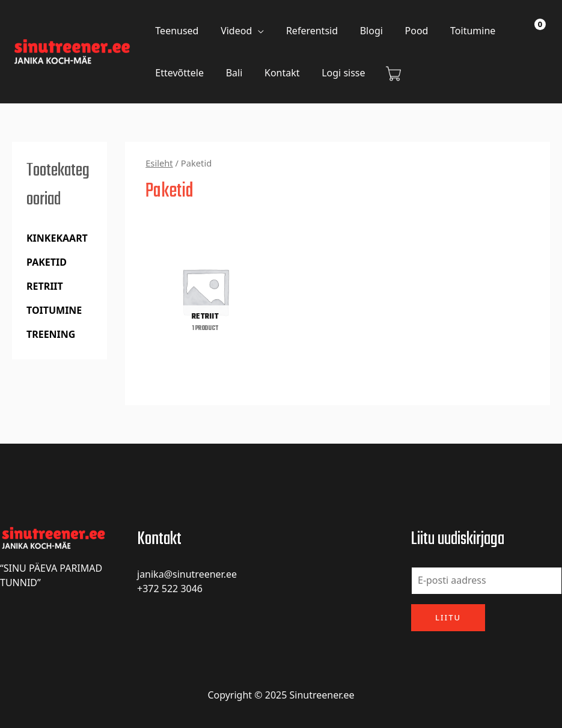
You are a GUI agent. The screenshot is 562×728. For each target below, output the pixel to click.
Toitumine (457, 31)
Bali (230, 73)
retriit (45, 286)
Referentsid (305, 31)
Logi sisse (334, 73)
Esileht (159, 163)
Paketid (47, 262)
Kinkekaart (57, 238)
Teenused (176, 31)
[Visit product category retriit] (205, 292)
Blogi (361, 31)
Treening (51, 334)
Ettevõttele (178, 73)
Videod (232, 31)
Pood (404, 31)
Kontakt (275, 73)
